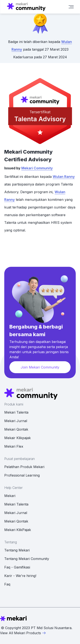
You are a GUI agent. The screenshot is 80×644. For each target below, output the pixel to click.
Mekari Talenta (16, 412)
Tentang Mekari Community (27, 559)
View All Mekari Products (23, 633)
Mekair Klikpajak (17, 438)
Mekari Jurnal (16, 421)
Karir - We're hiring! (20, 576)
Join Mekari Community (40, 367)
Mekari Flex (14, 446)
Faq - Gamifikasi (17, 567)
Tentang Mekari (17, 550)
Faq (7, 584)
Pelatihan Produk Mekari (24, 467)
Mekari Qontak (16, 429)
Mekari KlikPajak (18, 530)
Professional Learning (22, 475)
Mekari (10, 496)
